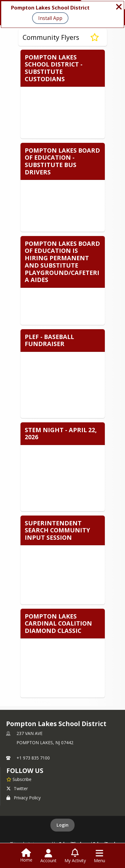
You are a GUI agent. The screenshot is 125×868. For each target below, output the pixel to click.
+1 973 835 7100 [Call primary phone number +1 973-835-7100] (33, 758)
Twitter (17, 788)
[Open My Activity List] (75, 856)
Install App (50, 18)
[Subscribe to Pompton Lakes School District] (19, 779)
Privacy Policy (24, 798)
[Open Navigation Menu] (99, 856)
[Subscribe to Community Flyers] (95, 37)
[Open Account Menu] (48, 856)
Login (63, 825)
